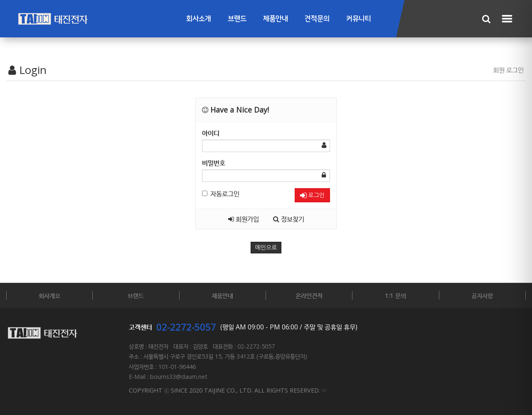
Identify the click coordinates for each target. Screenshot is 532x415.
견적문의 (317, 19)
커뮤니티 (359, 19)
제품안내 (276, 19)
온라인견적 (309, 295)
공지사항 (482, 295)
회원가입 (244, 219)
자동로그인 (221, 194)
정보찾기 (289, 219)
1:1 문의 (395, 295)
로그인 (312, 195)
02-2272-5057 (186, 327)
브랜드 (237, 19)
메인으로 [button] (266, 248)
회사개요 (49, 295)
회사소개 (199, 19)
